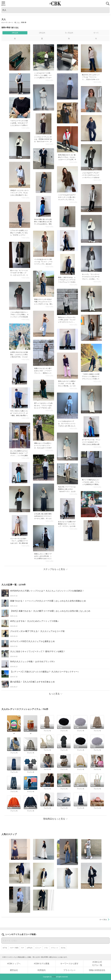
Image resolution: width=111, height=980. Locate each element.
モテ (23, 948)
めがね (63, 948)
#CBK (54, 977)
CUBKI (55, 4)
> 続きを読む (49, 80)
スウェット (55, 948)
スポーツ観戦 (14, 948)
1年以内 (42, 33)
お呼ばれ (30, 948)
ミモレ (46, 948)
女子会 (5, 948)
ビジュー (38, 948)
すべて (96, 33)
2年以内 (15, 33)
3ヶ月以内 (69, 33)
